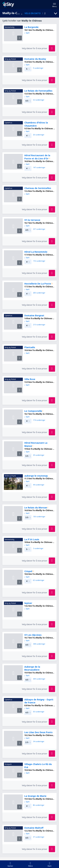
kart (27, 33)
